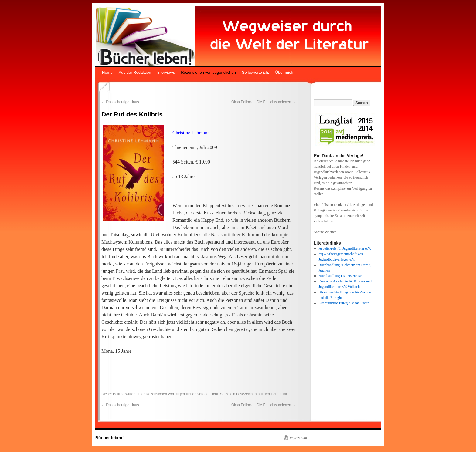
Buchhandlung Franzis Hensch (341, 276)
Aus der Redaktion (135, 72)
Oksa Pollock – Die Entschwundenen (263, 102)
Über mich (284, 72)
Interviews (166, 72)
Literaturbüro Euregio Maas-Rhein (344, 303)
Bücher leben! (109, 438)
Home (107, 72)
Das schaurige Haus (120, 102)
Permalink (279, 394)
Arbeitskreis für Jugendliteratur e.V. (345, 248)
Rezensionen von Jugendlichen (208, 72)
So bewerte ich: (256, 72)
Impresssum (298, 438)
